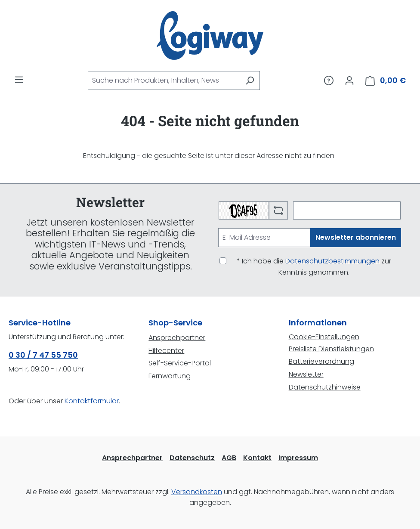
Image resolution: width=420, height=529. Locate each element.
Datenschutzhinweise (325, 387)
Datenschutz (192, 458)
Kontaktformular (92, 401)
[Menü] (19, 80)
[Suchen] (250, 80)
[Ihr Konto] (349, 80)
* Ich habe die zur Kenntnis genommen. (314, 267)
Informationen (318, 323)
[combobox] (164, 80)
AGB (229, 458)
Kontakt (257, 458)
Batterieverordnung (321, 361)
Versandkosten (197, 492)
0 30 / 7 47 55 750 (43, 355)
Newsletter (306, 374)
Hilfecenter (166, 351)
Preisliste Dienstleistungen (331, 349)
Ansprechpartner (177, 338)
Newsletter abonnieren (356, 237)
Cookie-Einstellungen (324, 337)
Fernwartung (170, 376)
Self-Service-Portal (180, 363)
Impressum (298, 458)
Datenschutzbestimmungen (332, 261)
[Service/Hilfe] (329, 80)
